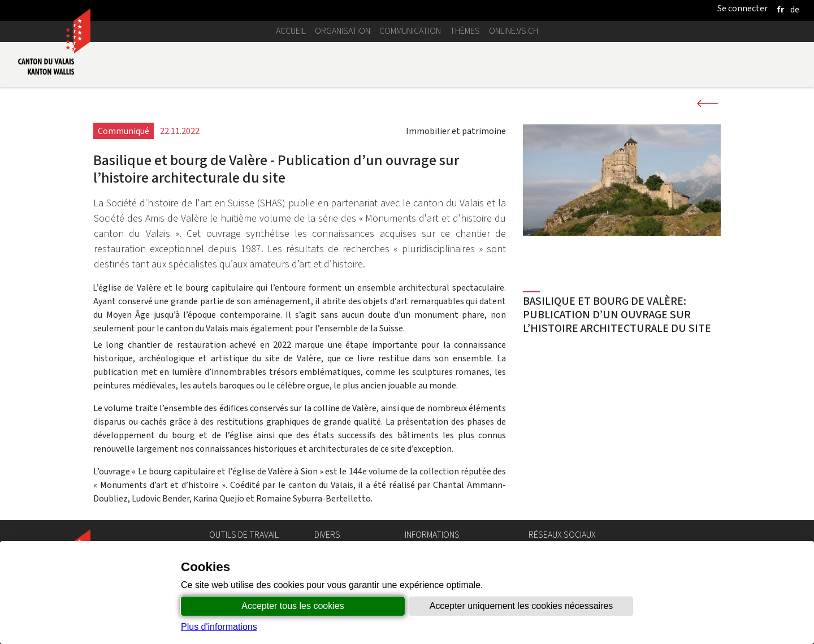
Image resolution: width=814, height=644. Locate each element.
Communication (410, 31)
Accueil (291, 31)
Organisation (343, 31)
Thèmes (465, 31)
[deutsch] (795, 9)
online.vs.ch (514, 31)
